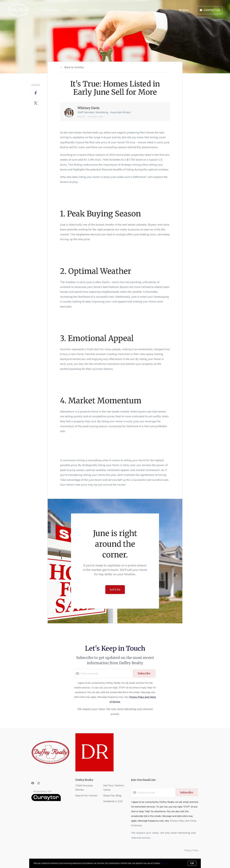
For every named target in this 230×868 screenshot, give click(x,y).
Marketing (51, 10)
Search (73, 10)
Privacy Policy (191, 850)
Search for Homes (86, 795)
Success (93, 10)
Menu (184, 10)
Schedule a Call (113, 801)
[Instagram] (39, 783)
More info (165, 863)
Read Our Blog (112, 795)
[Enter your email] (106, 673)
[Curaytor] (46, 800)
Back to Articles (74, 67)
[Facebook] (33, 783)
